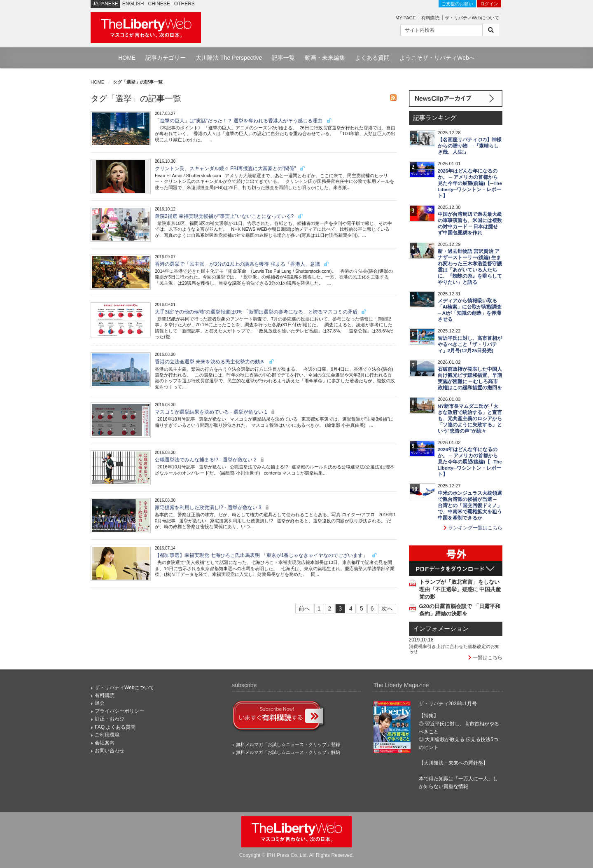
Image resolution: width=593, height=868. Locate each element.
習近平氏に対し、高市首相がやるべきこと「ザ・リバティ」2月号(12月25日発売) (470, 344)
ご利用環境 (107, 735)
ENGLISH (133, 4)
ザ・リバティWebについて (472, 18)
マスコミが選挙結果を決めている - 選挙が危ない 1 (216, 412)
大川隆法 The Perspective (229, 58)
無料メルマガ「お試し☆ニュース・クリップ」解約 (288, 752)
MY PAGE (405, 18)
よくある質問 (372, 58)
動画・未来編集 (325, 58)
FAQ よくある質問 (115, 727)
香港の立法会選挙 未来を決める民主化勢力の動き (215, 362)
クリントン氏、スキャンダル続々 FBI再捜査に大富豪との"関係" (230, 168)
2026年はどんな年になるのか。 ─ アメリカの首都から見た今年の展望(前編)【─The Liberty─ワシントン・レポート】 (470, 183)
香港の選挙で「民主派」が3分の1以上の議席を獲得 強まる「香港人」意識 (242, 264)
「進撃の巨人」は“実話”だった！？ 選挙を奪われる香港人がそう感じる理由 (244, 121)
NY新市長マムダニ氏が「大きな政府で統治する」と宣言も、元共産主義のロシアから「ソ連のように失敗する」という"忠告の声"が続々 (470, 419)
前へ (304, 608)
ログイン (489, 4)
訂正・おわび (110, 719)
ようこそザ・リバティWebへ (437, 58)
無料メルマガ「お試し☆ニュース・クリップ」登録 (288, 744)
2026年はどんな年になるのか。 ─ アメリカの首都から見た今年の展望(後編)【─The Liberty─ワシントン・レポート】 (470, 462)
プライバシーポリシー (119, 711)
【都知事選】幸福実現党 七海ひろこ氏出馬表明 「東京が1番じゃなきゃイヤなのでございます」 (266, 555)
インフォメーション (441, 629)
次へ (387, 608)
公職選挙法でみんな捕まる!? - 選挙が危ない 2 (210, 460)
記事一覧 (283, 58)
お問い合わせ (110, 751)
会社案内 (105, 743)
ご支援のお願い (457, 4)
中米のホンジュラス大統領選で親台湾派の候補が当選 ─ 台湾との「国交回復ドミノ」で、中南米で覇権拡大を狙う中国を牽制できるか (470, 505)
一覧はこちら (485, 657)
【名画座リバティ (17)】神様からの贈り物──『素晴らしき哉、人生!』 (470, 146)
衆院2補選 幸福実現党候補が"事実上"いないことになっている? (229, 216)
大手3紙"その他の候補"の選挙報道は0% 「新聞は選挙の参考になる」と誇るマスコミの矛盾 (261, 312)
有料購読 (430, 18)
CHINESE (159, 4)
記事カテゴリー (166, 58)
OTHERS (184, 4)
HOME (127, 58)
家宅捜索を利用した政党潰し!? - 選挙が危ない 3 (213, 508)
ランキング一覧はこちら (473, 528)
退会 (100, 703)
